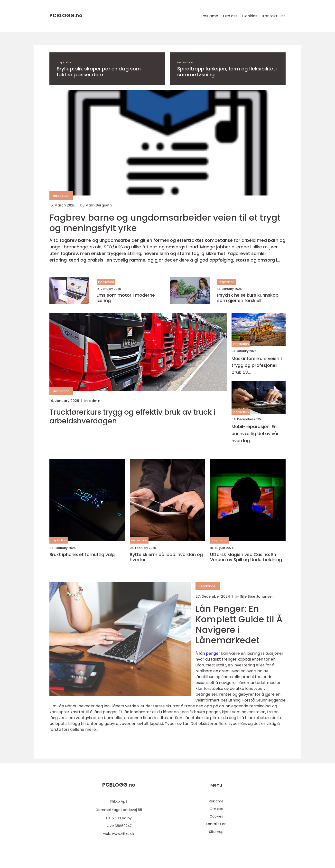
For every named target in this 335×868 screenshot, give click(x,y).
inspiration (65, 62)
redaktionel (208, 586)
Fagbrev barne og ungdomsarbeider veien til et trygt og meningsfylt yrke (165, 223)
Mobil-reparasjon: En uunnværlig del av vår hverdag (255, 434)
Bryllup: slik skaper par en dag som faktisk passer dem (99, 72)
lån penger (210, 653)
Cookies (250, 16)
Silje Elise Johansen (257, 596)
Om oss (230, 16)
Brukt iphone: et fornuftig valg (82, 555)
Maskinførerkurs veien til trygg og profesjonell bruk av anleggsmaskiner (258, 366)
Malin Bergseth (99, 205)
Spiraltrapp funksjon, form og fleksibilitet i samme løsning (227, 72)
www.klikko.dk (123, 834)
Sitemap (216, 832)
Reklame (210, 16)
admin (95, 401)
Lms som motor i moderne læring (126, 298)
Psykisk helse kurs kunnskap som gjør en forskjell (248, 298)
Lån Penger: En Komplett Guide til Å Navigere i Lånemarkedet (239, 625)
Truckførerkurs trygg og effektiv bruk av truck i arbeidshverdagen (132, 417)
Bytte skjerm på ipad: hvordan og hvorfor (166, 557)
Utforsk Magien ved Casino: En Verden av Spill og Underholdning (246, 557)
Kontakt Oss (274, 16)
